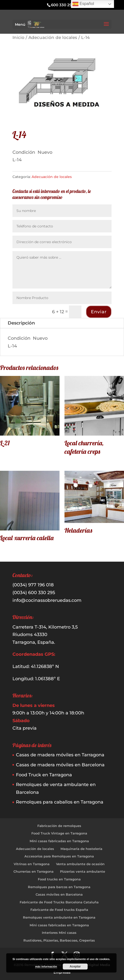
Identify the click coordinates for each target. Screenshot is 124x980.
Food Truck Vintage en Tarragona (59, 833)
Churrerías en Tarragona (33, 871)
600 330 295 (62, 5)
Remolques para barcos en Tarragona (59, 887)
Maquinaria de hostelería (81, 849)
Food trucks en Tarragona (59, 879)
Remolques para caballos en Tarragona (60, 802)
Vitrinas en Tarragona (32, 864)
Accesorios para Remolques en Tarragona (59, 856)
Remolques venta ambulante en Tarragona (59, 917)
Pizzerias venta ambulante (83, 871)
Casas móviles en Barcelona (59, 894)
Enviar (99, 312)
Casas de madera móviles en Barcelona (60, 765)
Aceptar (75, 967)
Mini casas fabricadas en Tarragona (59, 841)
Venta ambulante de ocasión (80, 864)
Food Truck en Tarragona (44, 775)
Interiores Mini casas (59, 933)
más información (46, 967)
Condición (24, 152)
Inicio (18, 37)
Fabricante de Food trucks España (59, 910)
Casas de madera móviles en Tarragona (60, 755)
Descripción (21, 323)
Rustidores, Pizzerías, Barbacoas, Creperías (59, 940)
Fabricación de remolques (59, 826)
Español (83, 4)
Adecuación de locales (53, 37)
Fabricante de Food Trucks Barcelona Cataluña (59, 902)
